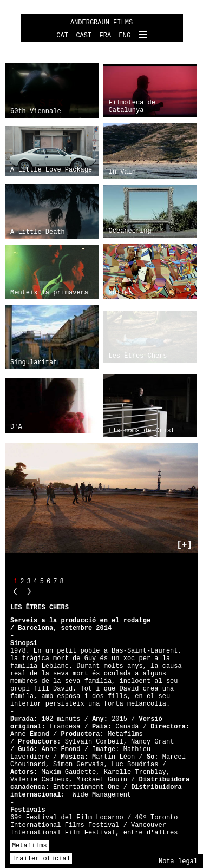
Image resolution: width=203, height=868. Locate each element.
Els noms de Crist (142, 431)
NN (29, 591)
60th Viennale (36, 111)
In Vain (122, 172)
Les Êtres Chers (138, 356)
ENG (125, 36)
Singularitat (34, 363)
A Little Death (38, 232)
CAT (62, 36)
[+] (184, 545)
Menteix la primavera (49, 293)
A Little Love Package (51, 170)
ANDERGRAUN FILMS (101, 23)
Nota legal (178, 862)
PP (15, 591)
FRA (106, 36)
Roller (120, 293)
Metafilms (30, 846)
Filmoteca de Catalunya (132, 107)
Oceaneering (130, 231)
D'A (16, 427)
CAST (84, 36)
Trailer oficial (41, 859)
